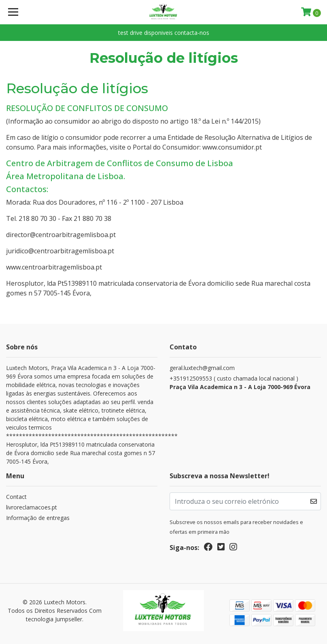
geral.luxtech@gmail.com (202, 368)
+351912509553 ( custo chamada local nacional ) (245, 383)
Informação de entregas (38, 518)
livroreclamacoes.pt (32, 507)
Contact (16, 497)
